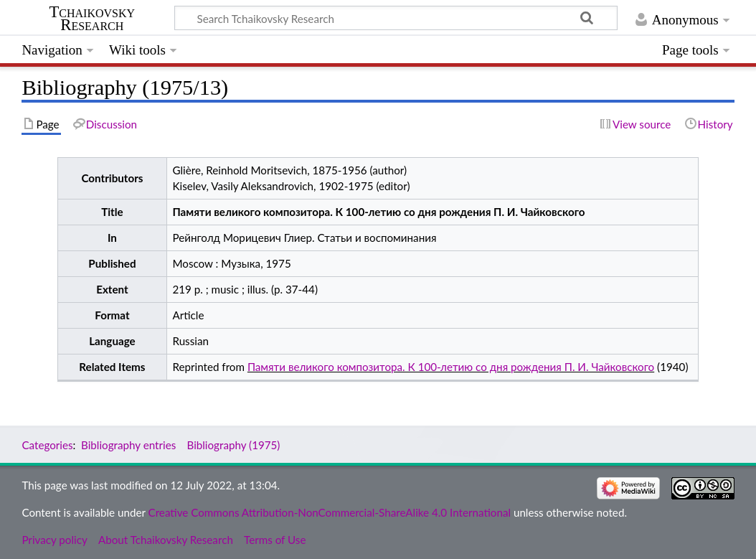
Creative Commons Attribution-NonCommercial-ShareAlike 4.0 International (330, 512)
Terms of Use (275, 540)
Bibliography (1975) (233, 445)
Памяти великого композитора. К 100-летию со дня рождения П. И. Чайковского (451, 367)
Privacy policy (54, 540)
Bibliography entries (128, 445)
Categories (47, 445)
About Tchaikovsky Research (166, 540)
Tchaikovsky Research (92, 19)
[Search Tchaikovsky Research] (396, 18)
